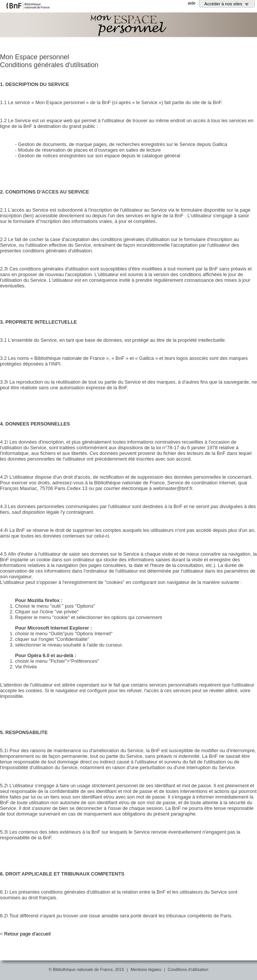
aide (192, 3)
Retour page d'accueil (27, 934)
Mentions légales (146, 969)
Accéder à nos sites (223, 4)
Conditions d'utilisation (188, 969)
